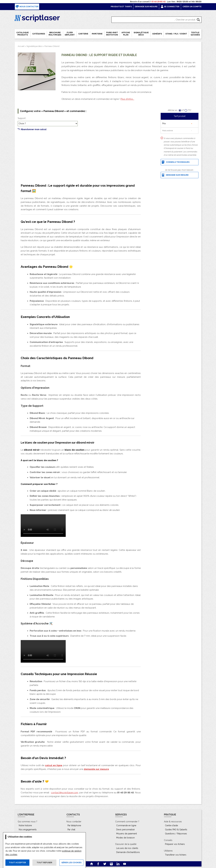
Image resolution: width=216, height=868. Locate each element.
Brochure (55, 34)
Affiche (126, 34)
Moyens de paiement (127, 834)
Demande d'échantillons (128, 852)
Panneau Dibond (52, 46)
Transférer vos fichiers (176, 855)
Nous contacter (27, 7)
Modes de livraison (125, 838)
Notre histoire (25, 825)
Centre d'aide (171, 825)
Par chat (71, 830)
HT (182, 110)
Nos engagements (28, 830)
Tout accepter (17, 863)
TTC (188, 110)
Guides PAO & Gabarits (176, 830)
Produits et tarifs (121, 7)
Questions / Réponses (176, 834)
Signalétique (141, 34)
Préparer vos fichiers (175, 844)
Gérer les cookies (71, 863)
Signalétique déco (34, 46)
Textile (195, 34)
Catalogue (22, 34)
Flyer (70, 34)
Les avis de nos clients (127, 848)
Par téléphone (74, 825)
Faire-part (112, 34)
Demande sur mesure (146, 7)
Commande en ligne (126, 825)
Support (22, 118)
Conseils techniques (175, 162)
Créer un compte (192, 7)
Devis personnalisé (125, 830)
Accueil (21, 46)
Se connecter (170, 7)
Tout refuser (44, 863)
